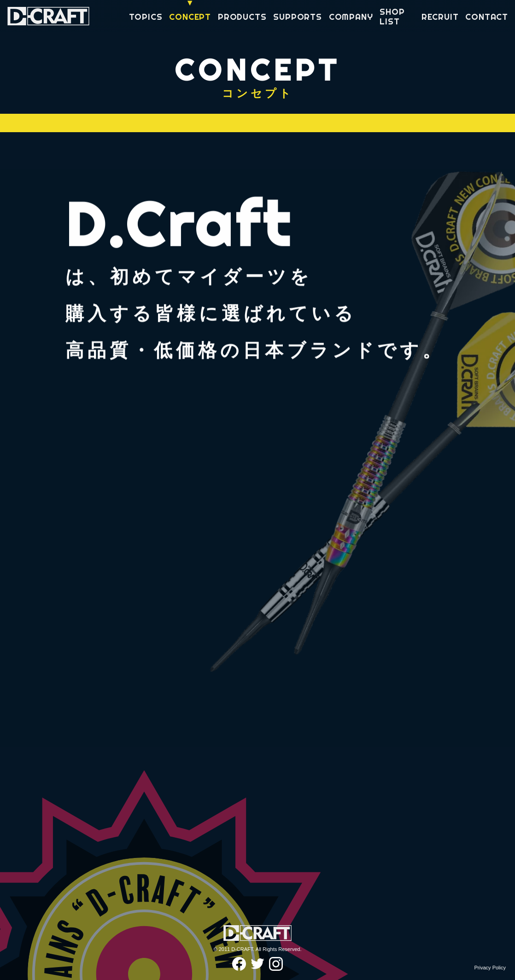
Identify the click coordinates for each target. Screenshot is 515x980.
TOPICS (146, 17)
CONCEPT (190, 17)
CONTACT (487, 17)
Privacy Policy (490, 968)
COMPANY (351, 17)
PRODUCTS (242, 17)
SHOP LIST (392, 17)
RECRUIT (440, 17)
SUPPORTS (297, 17)
